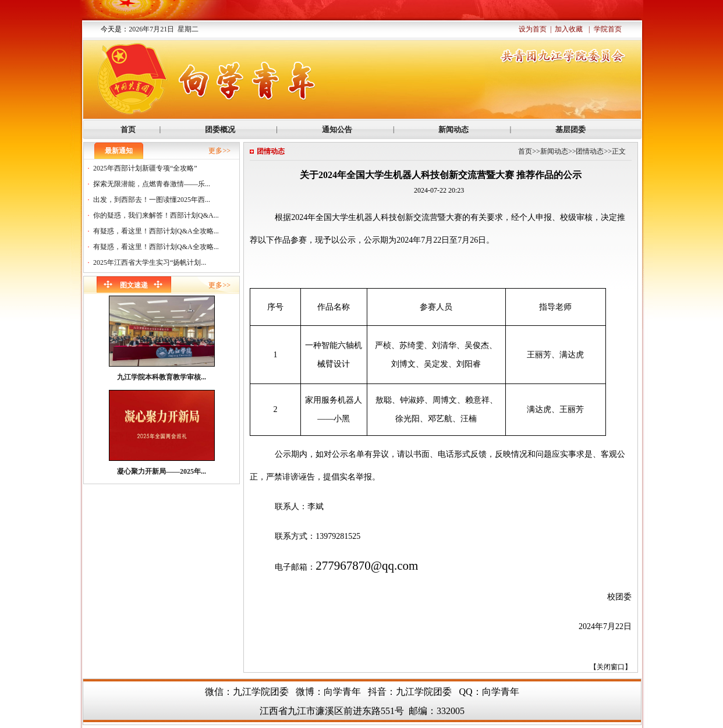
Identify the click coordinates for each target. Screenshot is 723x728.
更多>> (219, 151)
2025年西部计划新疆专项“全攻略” (145, 168)
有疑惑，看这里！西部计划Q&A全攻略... (156, 231)
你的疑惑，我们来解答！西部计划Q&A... (156, 215)
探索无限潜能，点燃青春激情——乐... (152, 184)
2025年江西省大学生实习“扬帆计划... (150, 262)
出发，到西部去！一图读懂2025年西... (152, 200)
